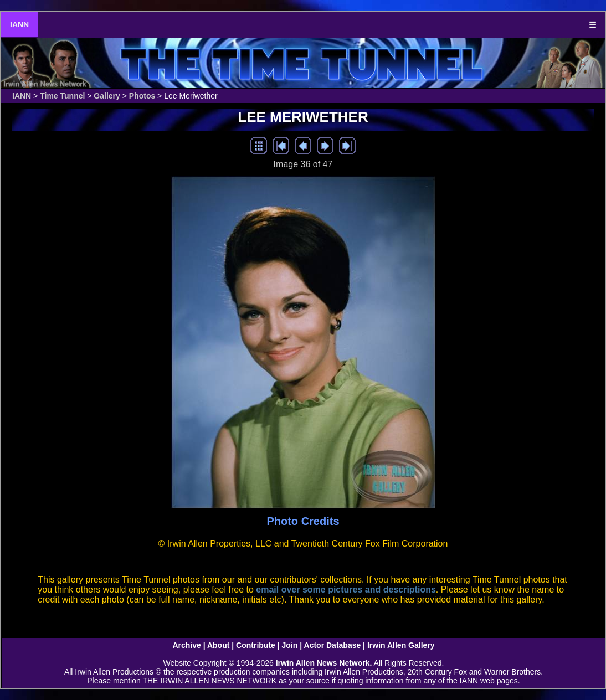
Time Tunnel (62, 96)
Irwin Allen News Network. (324, 663)
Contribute (256, 645)
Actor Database (333, 645)
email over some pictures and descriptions (346, 590)
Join (290, 645)
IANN (19, 24)
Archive (186, 645)
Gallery (107, 96)
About (218, 645)
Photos (142, 96)
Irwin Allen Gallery (401, 645)
